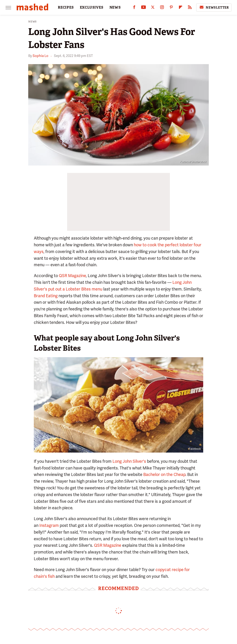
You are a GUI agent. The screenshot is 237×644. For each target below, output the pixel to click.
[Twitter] (153, 8)
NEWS (115, 7)
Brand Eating (46, 296)
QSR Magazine (72, 276)
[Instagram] (162, 8)
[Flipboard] (181, 8)
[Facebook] (134, 8)
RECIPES (66, 7)
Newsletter (214, 7)
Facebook (195, 449)
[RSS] (190, 8)
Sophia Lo (41, 56)
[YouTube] (143, 8)
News (33, 22)
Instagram (49, 525)
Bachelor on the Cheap (164, 474)
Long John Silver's (129, 461)
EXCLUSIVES (92, 7)
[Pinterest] (171, 8)
